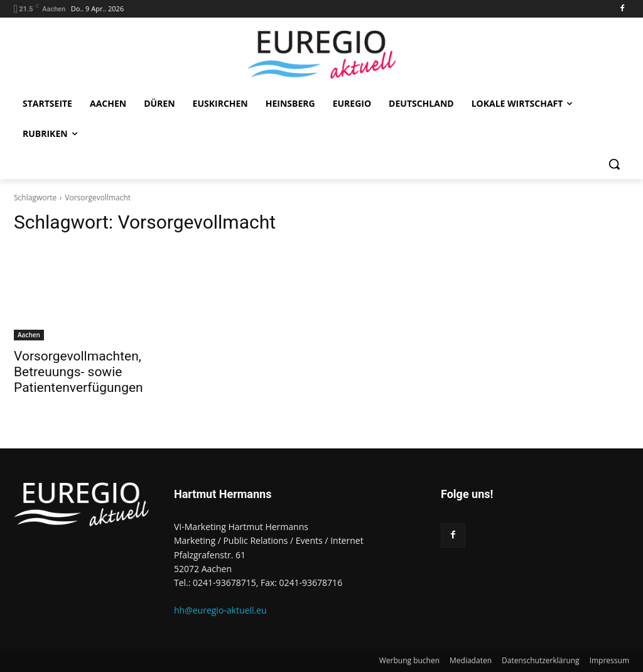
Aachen (29, 335)
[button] (614, 164)
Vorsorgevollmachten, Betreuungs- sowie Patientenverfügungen (78, 372)
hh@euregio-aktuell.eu (220, 610)
